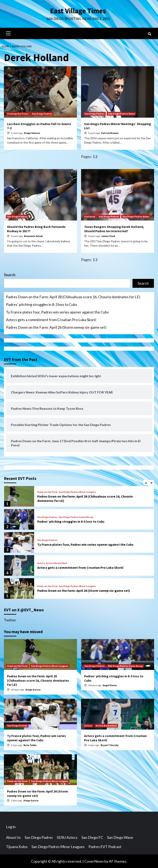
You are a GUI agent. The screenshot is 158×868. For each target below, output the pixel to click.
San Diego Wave (120, 837)
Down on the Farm (47, 492)
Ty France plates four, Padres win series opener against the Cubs (57, 312)
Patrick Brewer (110, 133)
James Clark (108, 236)
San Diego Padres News (121, 113)
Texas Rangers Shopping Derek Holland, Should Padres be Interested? (114, 229)
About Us (13, 837)
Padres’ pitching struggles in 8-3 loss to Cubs (42, 304)
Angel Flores (110, 685)
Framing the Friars (18, 113)
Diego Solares (32, 133)
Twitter (10, 620)
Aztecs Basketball (57, 563)
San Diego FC (92, 837)
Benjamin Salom (33, 236)
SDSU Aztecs (67, 837)
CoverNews (94, 861)
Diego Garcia (33, 689)
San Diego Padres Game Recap (76, 517)
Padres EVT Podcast (105, 846)
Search (10, 275)
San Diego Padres (42, 113)
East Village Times (78, 11)
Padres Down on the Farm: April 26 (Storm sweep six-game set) (56, 327)
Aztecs (41, 563)
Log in (11, 826)
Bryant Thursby (110, 745)
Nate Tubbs (30, 745)
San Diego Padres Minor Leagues (77, 492)
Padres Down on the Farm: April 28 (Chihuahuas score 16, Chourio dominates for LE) (73, 297)
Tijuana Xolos (17, 846)
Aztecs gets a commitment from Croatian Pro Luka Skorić (51, 319)
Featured (90, 216)
